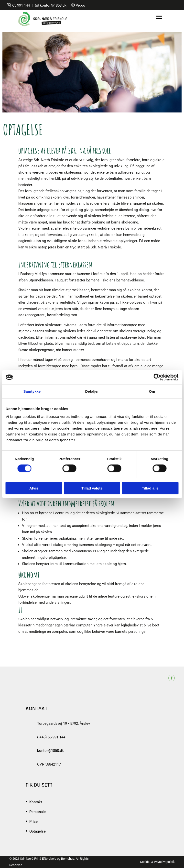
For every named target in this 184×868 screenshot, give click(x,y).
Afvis (34, 488)
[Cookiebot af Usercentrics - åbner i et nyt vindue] (157, 377)
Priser (34, 822)
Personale (38, 812)
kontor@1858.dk (53, 5)
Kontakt (36, 802)
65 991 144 (21, 5)
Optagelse (38, 832)
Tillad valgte (92, 488)
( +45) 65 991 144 (51, 737)
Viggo (81, 5)
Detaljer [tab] (92, 391)
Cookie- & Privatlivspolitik (157, 862)
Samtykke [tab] (32, 391)
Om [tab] (152, 391)
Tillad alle (150, 488)
